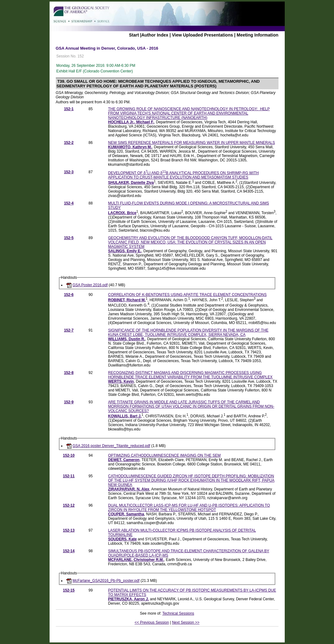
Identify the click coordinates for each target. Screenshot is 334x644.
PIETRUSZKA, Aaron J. (129, 599)
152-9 (69, 402)
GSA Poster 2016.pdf (90, 285)
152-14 (69, 551)
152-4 (69, 203)
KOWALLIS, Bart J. (125, 416)
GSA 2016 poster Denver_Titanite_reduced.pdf (111, 446)
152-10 (69, 455)
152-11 (69, 476)
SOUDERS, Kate (123, 539)
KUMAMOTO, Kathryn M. (130, 147)
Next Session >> (186, 622)
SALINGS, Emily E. (125, 251)
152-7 (69, 330)
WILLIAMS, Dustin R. (127, 339)
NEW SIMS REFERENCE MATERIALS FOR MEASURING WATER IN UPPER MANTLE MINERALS (192, 143)
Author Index (155, 35)
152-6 (69, 295)
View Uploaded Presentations (202, 35)
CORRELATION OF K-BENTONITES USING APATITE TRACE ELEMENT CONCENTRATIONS (188, 295)
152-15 (69, 590)
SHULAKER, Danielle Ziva (131, 183)
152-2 (69, 143)
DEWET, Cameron (124, 460)
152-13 (69, 530)
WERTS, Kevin (121, 381)
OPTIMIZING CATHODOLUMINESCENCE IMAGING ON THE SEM (165, 455)
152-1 (69, 109)
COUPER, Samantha (126, 514)
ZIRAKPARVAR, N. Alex (129, 489)
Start (134, 35)
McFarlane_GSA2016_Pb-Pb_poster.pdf (106, 581)
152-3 (69, 172)
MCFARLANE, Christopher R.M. (136, 560)
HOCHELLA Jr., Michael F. (131, 122)
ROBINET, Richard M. (127, 300)
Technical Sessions (178, 613)
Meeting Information (258, 35)
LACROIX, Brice (122, 213)
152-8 (69, 373)
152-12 (69, 505)
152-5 (69, 238)
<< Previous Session (152, 622)
